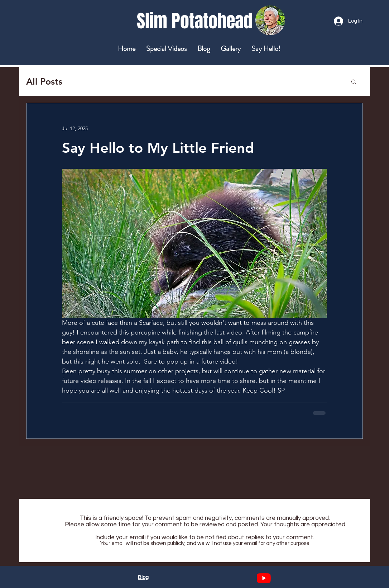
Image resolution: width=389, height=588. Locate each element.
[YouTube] (264, 578)
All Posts (44, 81)
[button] (354, 81)
